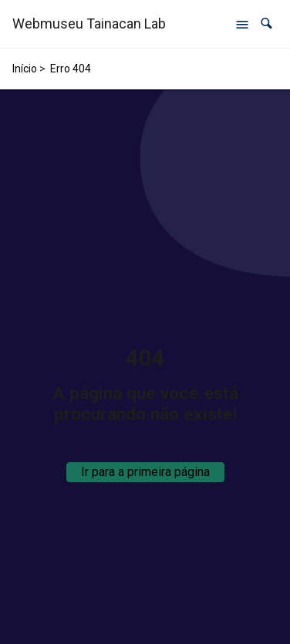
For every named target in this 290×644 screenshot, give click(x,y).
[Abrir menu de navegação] (242, 24)
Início (25, 69)
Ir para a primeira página (145, 472)
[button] (266, 23)
